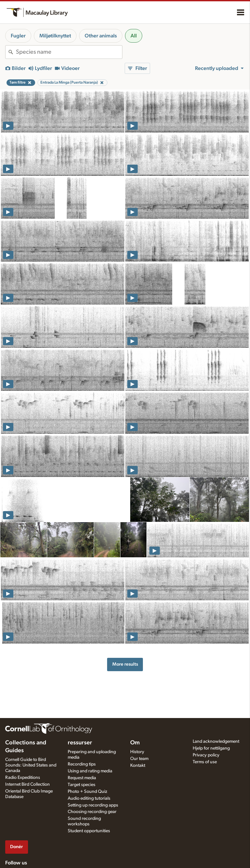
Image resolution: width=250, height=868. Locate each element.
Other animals (101, 36)
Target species (82, 785)
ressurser (80, 743)
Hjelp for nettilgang (211, 748)
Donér (16, 847)
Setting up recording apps (93, 805)
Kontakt (138, 766)
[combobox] (69, 52)
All (134, 36)
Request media (82, 778)
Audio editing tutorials (89, 798)
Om (135, 743)
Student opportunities (89, 831)
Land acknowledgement (216, 741)
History (137, 752)
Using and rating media (90, 771)
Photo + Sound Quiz (87, 792)
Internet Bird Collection (28, 784)
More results (125, 664)
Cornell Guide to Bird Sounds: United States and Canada (31, 765)
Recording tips (82, 764)
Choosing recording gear (92, 812)
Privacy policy (206, 755)
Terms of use (205, 762)
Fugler (18, 36)
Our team (139, 759)
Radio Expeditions (23, 778)
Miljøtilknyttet (55, 36)
